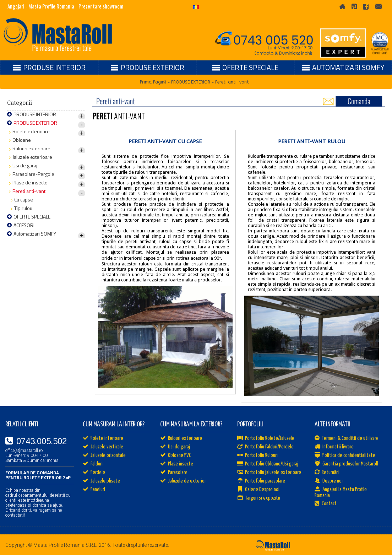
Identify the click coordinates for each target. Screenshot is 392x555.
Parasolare (174, 473)
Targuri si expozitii (259, 498)
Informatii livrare (334, 447)
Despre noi (329, 481)
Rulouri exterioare (181, 438)
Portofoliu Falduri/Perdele (265, 447)
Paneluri (94, 490)
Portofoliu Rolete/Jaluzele (266, 438)
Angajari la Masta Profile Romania (341, 492)
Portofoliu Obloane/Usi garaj (268, 464)
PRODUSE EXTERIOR (191, 82)
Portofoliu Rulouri (257, 456)
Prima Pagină (153, 82)
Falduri (93, 464)
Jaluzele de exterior (183, 481)
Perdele (94, 473)
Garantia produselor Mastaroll (346, 464)
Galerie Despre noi (258, 490)
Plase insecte (177, 464)
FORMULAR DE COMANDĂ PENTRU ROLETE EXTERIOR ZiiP (38, 475)
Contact (326, 504)
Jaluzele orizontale (104, 456)
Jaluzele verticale (103, 447)
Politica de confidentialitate (345, 456)
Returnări (327, 473)
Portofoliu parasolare (261, 481)
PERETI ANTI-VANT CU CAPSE (165, 141)
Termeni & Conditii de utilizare (347, 438)
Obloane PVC (176, 456)
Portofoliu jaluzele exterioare (269, 473)
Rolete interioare (103, 438)
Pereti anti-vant (232, 82)
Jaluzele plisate (101, 481)
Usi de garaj (175, 447)
